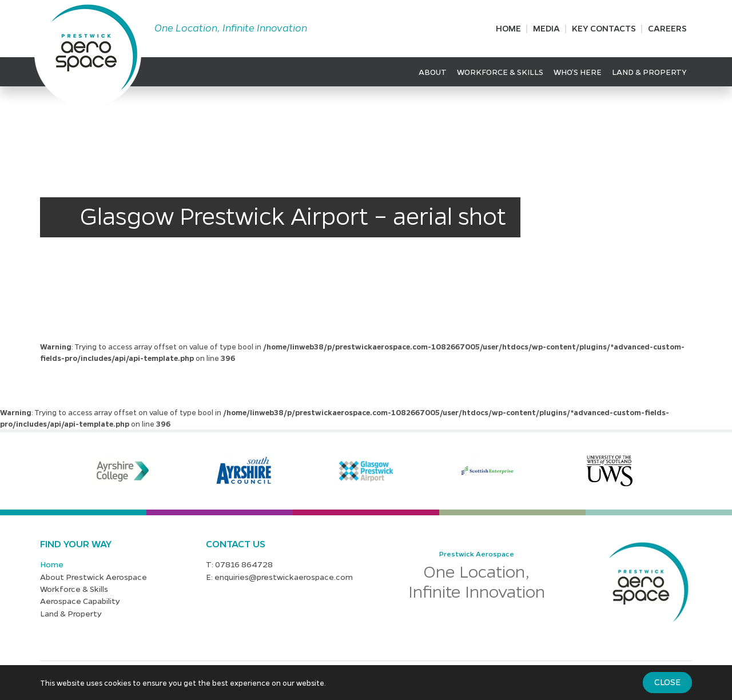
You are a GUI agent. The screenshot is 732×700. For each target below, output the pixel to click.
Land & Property (649, 71)
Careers (667, 28)
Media (546, 28)
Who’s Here (578, 71)
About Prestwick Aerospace (94, 576)
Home (508, 28)
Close (667, 682)
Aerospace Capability (80, 600)
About (433, 71)
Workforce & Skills (500, 71)
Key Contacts (604, 28)
